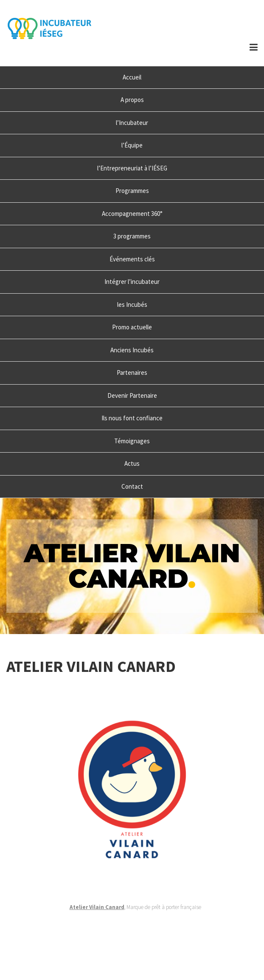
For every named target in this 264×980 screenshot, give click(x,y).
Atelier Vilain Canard (97, 907)
